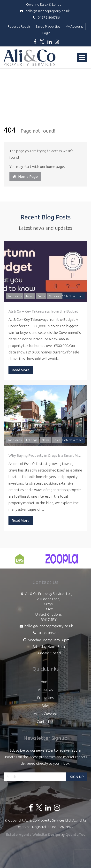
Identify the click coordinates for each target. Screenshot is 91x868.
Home (45, 682)
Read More (21, 370)
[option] (20, 561)
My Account (74, 26)
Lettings (32, 440)
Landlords (15, 296)
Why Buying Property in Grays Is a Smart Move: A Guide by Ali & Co (45, 455)
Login (46, 33)
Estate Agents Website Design (33, 834)
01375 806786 (46, 17)
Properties (45, 698)
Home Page (25, 176)
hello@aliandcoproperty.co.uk (45, 11)
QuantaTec (75, 834)
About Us (45, 690)
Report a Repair (19, 26)
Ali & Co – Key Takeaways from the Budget (43, 311)
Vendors (55, 296)
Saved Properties (48, 26)
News (30, 296)
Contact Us (46, 722)
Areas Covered (45, 714)
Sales (41, 296)
